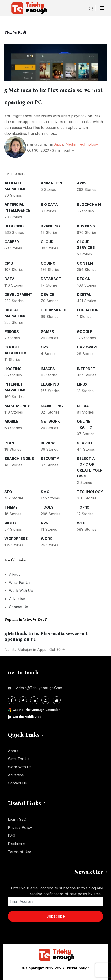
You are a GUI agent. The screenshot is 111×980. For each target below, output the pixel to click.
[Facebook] (12, 700)
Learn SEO (17, 819)
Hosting (13, 369)
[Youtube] (57, 700)
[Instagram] (45, 700)
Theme (11, 507)
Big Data (49, 205)
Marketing (52, 406)
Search (84, 443)
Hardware (87, 347)
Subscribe (56, 916)
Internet (86, 369)
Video (10, 523)
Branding (50, 226)
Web (81, 523)
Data (10, 279)
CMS (9, 263)
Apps (59, 144)
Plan (9, 443)
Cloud (47, 242)
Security (50, 459)
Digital (84, 294)
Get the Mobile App (27, 717)
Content (86, 263)
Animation (51, 183)
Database (51, 279)
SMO (45, 492)
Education (88, 310)
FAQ (11, 836)
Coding (48, 263)
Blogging (14, 226)
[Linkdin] (34, 700)
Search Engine (19, 459)
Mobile (11, 421)
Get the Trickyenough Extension (36, 710)
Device (48, 294)
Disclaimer (17, 844)
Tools (47, 507)
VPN (45, 523)
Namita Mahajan (18, 650)
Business (86, 226)
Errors (12, 332)
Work (47, 539)
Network (50, 421)
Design (84, 279)
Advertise (17, 599)
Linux (82, 384)
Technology (88, 144)
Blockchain (89, 205)
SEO (8, 492)
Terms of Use (20, 852)
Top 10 (83, 507)
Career (12, 242)
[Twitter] (23, 700)
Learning (50, 384)
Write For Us (20, 582)
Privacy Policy (20, 827)
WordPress (16, 539)
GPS (45, 347)
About (14, 574)
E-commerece (55, 310)
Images (48, 369)
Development (18, 294)
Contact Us (18, 607)
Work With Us (21, 591)
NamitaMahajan (38, 144)
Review (48, 443)
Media (71, 144)
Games (47, 332)
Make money (17, 406)
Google (85, 332)
